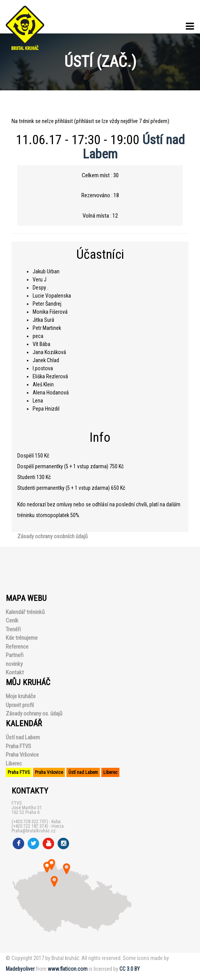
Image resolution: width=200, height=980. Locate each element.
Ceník (12, 621)
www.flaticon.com (68, 969)
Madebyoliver (20, 969)
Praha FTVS (18, 746)
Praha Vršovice (22, 755)
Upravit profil (20, 705)
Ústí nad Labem (23, 737)
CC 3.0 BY (130, 969)
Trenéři (13, 629)
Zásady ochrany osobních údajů (52, 536)
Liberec (14, 764)
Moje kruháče (21, 696)
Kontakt (15, 672)
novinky (14, 664)
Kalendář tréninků (25, 612)
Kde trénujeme (22, 638)
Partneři (15, 655)
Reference (17, 647)
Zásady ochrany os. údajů (34, 714)
